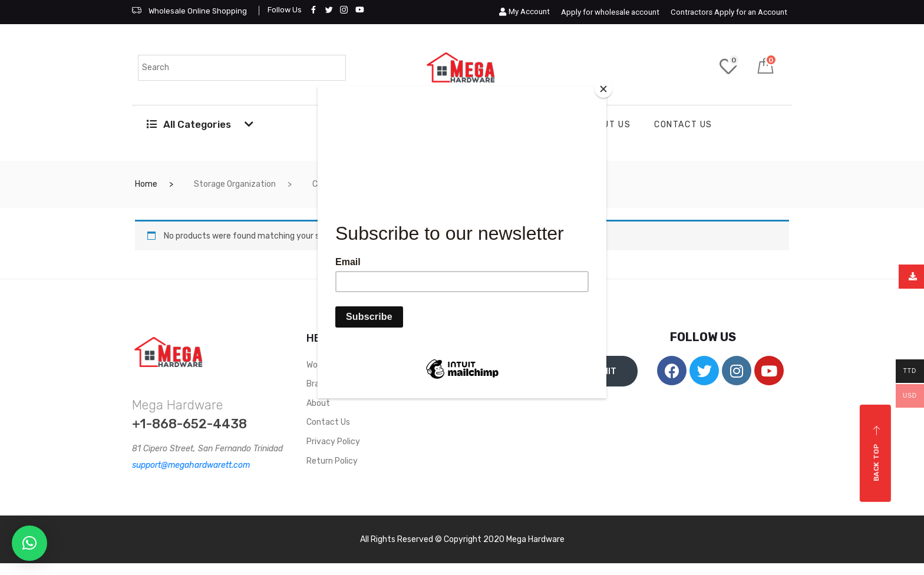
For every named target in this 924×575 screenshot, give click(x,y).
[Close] (603, 89)
